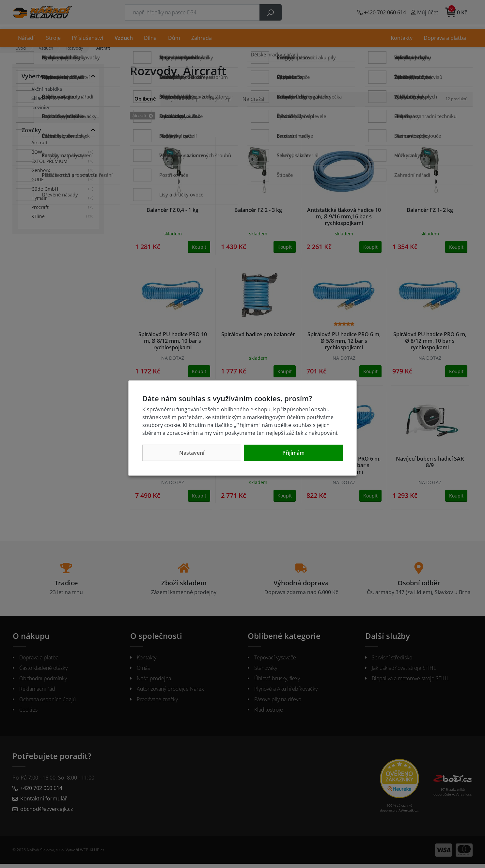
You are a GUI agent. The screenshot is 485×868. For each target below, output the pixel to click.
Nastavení (192, 453)
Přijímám (293, 453)
